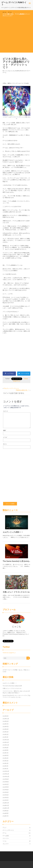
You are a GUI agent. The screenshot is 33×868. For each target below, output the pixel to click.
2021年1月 (5, 769)
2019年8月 (6, 813)
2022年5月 (6, 729)
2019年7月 (6, 816)
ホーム (4, 12)
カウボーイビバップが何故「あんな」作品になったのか (16, 671)
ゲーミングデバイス (8, 830)
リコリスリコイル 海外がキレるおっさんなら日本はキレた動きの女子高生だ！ (16, 692)
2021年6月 (6, 755)
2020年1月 (6, 800)
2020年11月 (6, 774)
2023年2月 (6, 716)
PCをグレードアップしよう (11, 388)
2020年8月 (6, 782)
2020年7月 (6, 784)
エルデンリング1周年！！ (13, 532)
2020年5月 (6, 790)
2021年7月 (5, 753)
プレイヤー (6, 844)
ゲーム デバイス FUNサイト (14, 3)
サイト (5, 444)
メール (5, 437)
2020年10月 (6, 777)
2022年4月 (6, 732)
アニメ (4, 828)
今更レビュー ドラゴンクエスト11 (16, 592)
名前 (5, 430)
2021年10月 (6, 745)
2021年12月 (6, 740)
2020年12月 (6, 771)
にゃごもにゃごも (10, 71)
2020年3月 (6, 795)
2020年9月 (6, 779)
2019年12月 (6, 803)
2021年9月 (5, 748)
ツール (4, 841)
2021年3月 (5, 763)
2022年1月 (5, 737)
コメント (6, 411)
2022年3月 (6, 734)
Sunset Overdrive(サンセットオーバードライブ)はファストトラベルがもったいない (16, 696)
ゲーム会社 (6, 836)
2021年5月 (5, 758)
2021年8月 (5, 750)
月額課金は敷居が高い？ (23, 390)
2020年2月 (6, 798)
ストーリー (6, 838)
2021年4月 (5, 761)
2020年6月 (6, 787)
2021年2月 (5, 766)
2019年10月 (6, 808)
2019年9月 (6, 811)
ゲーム (10, 12)
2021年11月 (6, 742)
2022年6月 (6, 727)
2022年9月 (6, 721)
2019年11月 (6, 805)
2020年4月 (6, 792)
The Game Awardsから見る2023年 (16, 561)
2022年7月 (6, 724)
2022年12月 (6, 719)
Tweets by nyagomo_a (9, 653)
